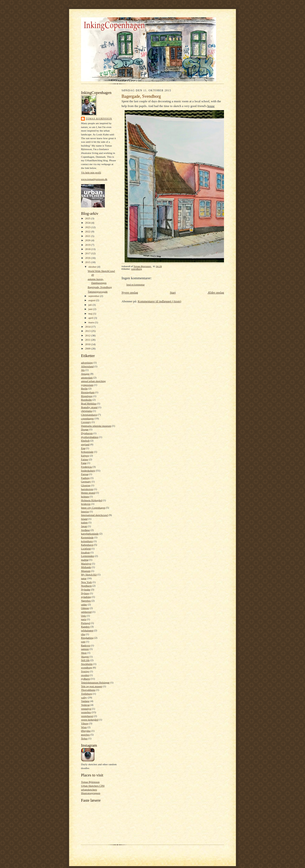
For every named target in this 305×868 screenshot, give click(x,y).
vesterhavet (87, 716)
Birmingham (88, 392)
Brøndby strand (89, 407)
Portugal (86, 623)
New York (86, 582)
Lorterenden (88, 556)
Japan (84, 526)
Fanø (84, 463)
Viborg (85, 723)
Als (83, 370)
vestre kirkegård (90, 720)
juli (91, 305)
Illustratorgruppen (91, 793)
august (92, 300)
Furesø (85, 474)
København (87, 545)
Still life (85, 660)
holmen (85, 496)
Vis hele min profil (91, 172)
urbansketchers (89, 790)
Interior (85, 511)
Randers (85, 627)
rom (83, 642)
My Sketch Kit (89, 574)
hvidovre (86, 504)
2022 (88, 231)
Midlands (86, 567)
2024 (88, 223)
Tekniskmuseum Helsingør (95, 682)
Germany (86, 481)
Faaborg (85, 478)
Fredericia (86, 467)
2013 (88, 331)
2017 (88, 253)
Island (84, 519)
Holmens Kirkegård (91, 500)
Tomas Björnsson (90, 782)
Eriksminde (87, 452)
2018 (88, 249)
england (85, 444)
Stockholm (87, 664)
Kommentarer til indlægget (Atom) (159, 301)
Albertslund (87, 366)
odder (84, 604)
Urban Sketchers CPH (93, 786)
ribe (83, 634)
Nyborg (85, 593)
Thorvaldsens (88, 690)
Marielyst (86, 564)
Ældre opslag (216, 292)
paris (84, 619)
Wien (84, 727)
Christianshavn (89, 415)
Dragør (85, 429)
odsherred (86, 612)
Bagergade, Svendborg (100, 287)
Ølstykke (86, 731)
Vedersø (85, 705)
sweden (85, 675)
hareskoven (87, 489)
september (94, 296)
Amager (85, 374)
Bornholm (86, 400)
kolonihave (87, 541)
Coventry (86, 422)
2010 (88, 344)
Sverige (85, 671)
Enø (83, 448)
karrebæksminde (90, 534)
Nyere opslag (130, 292)
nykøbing (86, 597)
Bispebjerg (87, 396)
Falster (85, 459)
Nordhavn (86, 586)
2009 (88, 348)
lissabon (85, 552)
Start (173, 292)
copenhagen (87, 418)
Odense (85, 608)
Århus (84, 738)
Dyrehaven (87, 433)
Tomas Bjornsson (99, 119)
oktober (93, 267)
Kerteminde (87, 537)
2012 (88, 335)
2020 (88, 240)
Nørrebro (86, 601)
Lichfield (86, 549)
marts (92, 322)
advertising (87, 363)
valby (84, 697)
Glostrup (86, 485)
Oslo (84, 616)
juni (91, 309)
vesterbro (86, 712)
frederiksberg (88, 471)
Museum (86, 571)
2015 (88, 262)
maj (91, 314)
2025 (88, 218)
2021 (88, 236)
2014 (88, 327)
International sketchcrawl (94, 515)
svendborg (86, 667)
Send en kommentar (135, 285)
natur (84, 578)
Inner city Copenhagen (93, 508)
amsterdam (87, 378)
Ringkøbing (87, 638)
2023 (88, 227)
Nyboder (86, 589)
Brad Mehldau (89, 403)
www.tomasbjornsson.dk (94, 179)
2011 (88, 340)
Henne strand (88, 493)
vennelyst (86, 709)
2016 (88, 258)
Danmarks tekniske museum (96, 426)
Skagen (85, 657)
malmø (85, 560)
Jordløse (85, 530)
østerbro (85, 735)
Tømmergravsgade (98, 292)
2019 (88, 245)
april (91, 318)
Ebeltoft (85, 441)
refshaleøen (87, 630)
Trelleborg (87, 694)
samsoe (85, 649)
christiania (87, 411)
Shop (84, 653)
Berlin (84, 388)
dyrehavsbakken (90, 437)
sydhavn (85, 679)
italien (84, 522)
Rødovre (86, 645)
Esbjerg (85, 456)
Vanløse (85, 701)
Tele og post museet (92, 686)
